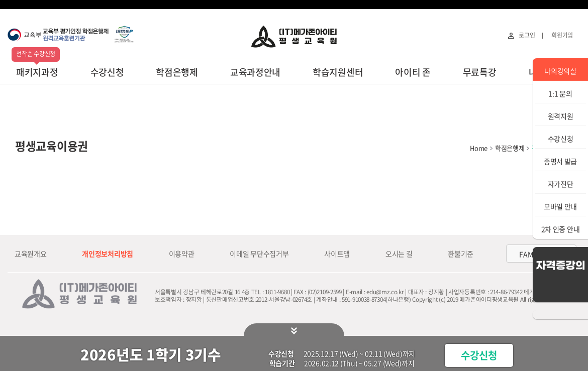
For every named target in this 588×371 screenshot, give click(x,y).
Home (479, 148)
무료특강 (480, 72)
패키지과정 (37, 72)
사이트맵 (337, 254)
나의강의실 (560, 71)
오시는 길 (399, 254)
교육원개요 (31, 254)
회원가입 (562, 35)
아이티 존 (413, 72)
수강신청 (107, 72)
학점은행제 (177, 72)
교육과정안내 (255, 72)
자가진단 (561, 184)
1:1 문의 (560, 93)
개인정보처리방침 (108, 254)
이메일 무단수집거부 (259, 254)
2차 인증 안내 (561, 229)
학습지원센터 (338, 72)
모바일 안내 (560, 206)
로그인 (527, 35)
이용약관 (182, 254)
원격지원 (561, 116)
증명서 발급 (560, 161)
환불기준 (461, 254)
